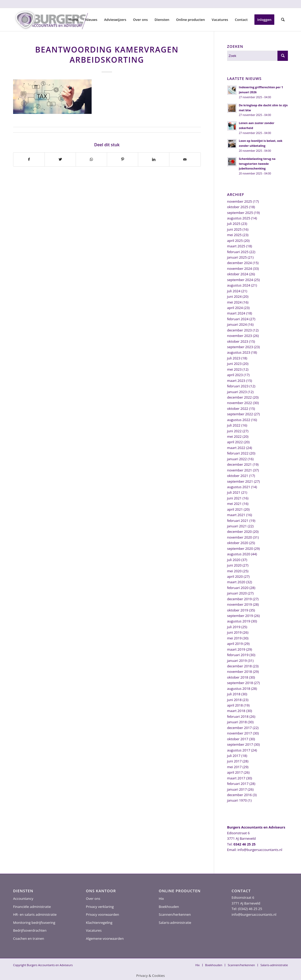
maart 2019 (236, 649)
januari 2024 (237, 324)
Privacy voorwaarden (102, 914)
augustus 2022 (239, 420)
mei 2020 (235, 571)
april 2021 (235, 509)
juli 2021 (234, 492)
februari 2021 (238, 521)
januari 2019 (237, 661)
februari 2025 (238, 252)
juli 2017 (234, 756)
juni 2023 (235, 364)
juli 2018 (234, 694)
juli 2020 (234, 560)
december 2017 (240, 728)
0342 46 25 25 (244, 844)
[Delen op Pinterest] (122, 159)
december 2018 (240, 666)
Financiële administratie (32, 907)
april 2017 (235, 772)
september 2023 (240, 347)
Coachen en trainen (29, 938)
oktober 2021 (238, 476)
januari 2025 (237, 257)
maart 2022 (236, 448)
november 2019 (240, 604)
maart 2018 (236, 711)
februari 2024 (238, 319)
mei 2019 (235, 638)
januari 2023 (237, 392)
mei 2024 (235, 302)
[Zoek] (283, 20)
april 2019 (235, 644)
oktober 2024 (238, 274)
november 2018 (240, 672)
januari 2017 (237, 789)
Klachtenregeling (99, 923)
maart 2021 (236, 515)
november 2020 (240, 537)
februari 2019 (238, 655)
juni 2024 (235, 296)
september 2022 (240, 414)
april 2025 (235, 241)
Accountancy (23, 899)
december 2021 (240, 464)
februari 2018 (238, 716)
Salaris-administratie (175, 923)
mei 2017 (235, 767)
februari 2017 (238, 784)
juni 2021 (235, 498)
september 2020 (240, 549)
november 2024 (240, 269)
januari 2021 (237, 526)
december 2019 (240, 599)
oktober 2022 (238, 409)
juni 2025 (235, 229)
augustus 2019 (239, 621)
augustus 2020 (239, 554)
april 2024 (235, 308)
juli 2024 (234, 291)
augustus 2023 (239, 352)
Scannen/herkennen (175, 914)
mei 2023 (235, 369)
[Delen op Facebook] (29, 159)
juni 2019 (235, 632)
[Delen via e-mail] (185, 159)
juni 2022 (235, 431)
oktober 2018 (238, 677)
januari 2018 (237, 722)
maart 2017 (236, 778)
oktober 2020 (238, 543)
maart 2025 (236, 246)
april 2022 (235, 442)
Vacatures (94, 930)
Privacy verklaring (100, 907)
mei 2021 (235, 504)
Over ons (93, 899)
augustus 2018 (239, 689)
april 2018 (235, 705)
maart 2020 (236, 582)
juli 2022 (234, 425)
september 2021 (240, 481)
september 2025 (240, 213)
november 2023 (240, 336)
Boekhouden (169, 907)
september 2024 (240, 280)
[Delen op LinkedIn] (154, 159)
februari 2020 (238, 588)
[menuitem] (74, 20)
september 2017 (240, 744)
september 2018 (240, 683)
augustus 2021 (239, 487)
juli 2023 (234, 358)
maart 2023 (236, 381)
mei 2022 (235, 436)
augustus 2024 (239, 285)
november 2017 (240, 733)
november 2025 (240, 201)
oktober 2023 (238, 341)
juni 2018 (235, 700)
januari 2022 (237, 459)
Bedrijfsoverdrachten (30, 930)
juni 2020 (235, 565)
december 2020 (240, 532)
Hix (161, 899)
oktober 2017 (238, 739)
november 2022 (240, 403)
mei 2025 (235, 235)
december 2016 (240, 795)
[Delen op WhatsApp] (91, 159)
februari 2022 (238, 453)
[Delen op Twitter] (60, 159)
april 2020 (235, 576)
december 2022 (240, 397)
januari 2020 (237, 593)
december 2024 (240, 263)
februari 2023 (238, 386)
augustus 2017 (239, 750)
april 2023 (235, 375)
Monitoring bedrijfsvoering (34, 923)
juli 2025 (234, 224)
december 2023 (240, 330)
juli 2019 (234, 627)
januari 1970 (237, 800)
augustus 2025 (239, 218)
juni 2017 (235, 761)
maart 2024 (236, 313)
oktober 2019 (238, 610)
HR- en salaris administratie (35, 914)
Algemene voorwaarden (105, 938)
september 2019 (240, 616)
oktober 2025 (238, 207)
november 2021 (240, 470)
